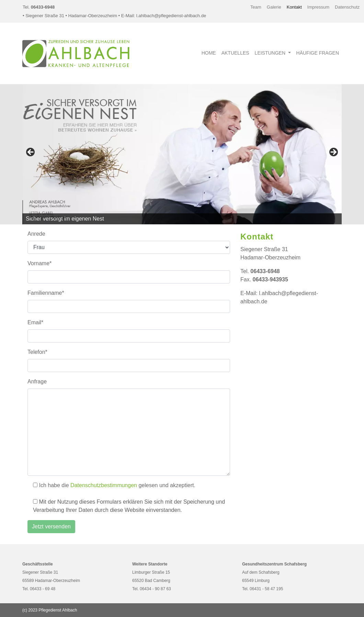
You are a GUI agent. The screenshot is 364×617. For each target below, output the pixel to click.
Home (209, 53)
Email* (35, 322)
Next (333, 153)
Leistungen (271, 53)
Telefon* (37, 352)
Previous (31, 153)
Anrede (36, 234)
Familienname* (46, 293)
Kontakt (294, 7)
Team (256, 7)
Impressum (318, 7)
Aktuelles (235, 53)
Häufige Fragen (318, 53)
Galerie (274, 7)
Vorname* (39, 263)
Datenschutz (347, 7)
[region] (182, 154)
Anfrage (37, 382)
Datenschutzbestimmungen (104, 485)
